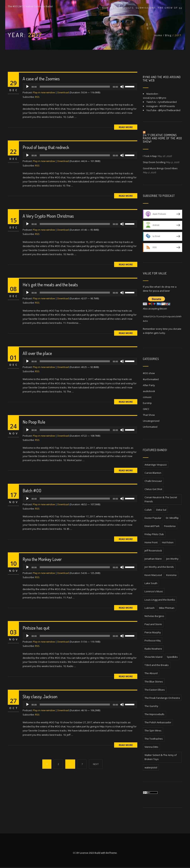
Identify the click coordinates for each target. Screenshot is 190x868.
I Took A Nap (150, 156)
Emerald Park (152, 526)
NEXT (96, 764)
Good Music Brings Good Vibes (160, 168)
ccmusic (147, 397)
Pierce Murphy (153, 632)
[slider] (75, 87)
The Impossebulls (154, 714)
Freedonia (170, 526)
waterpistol (151, 767)
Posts (129, 8)
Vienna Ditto (151, 747)
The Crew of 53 (170, 8)
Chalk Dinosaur (153, 481)
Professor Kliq (153, 641)
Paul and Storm (153, 624)
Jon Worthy (172, 559)
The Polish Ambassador (158, 722)
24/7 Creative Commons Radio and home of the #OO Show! (162, 138)
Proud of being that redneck (46, 147)
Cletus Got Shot (153, 489)
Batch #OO (32, 490)
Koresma (171, 575)
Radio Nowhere (153, 649)
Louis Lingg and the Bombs (160, 600)
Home (158, 35)
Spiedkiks (172, 657)
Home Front (151, 542)
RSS (37, 97)
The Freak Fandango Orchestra (162, 698)
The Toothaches (154, 739)
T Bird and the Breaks (157, 665)
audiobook (149, 391)
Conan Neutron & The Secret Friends (161, 499)
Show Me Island (153, 657)
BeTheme (111, 854)
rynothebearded (167, 102)
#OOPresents (167, 106)
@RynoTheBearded (169, 110)
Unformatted (150, 427)
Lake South (151, 583)
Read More (126, 127)
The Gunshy (151, 706)
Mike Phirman (167, 608)
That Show (149, 415)
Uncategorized (151, 421)
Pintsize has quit (36, 628)
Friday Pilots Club (154, 534)
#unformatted (151, 379)
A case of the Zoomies (41, 79)
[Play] (27, 87)
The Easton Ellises (155, 690)
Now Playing (112, 8)
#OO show (149, 373)
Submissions (146, 8)
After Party (149, 385)
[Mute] (122, 87)
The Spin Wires (153, 731)
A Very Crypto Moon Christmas (48, 216)
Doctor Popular (153, 518)
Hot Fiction (168, 542)
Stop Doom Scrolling (154, 162)
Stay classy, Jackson (40, 696)
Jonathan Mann (153, 559)
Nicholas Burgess (154, 616)
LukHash (150, 608)
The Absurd (151, 673)
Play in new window (44, 92)
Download (63, 92)
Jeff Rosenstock (153, 551)
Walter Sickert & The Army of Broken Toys (161, 757)
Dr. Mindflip (172, 518)
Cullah (148, 510)
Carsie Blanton (153, 473)
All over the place (37, 353)
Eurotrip (147, 403)
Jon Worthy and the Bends (159, 567)
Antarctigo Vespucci (156, 465)
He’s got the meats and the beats (50, 285)
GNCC (146, 409)
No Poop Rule (34, 422)
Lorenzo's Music (154, 591)
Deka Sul (161, 510)
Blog (168, 35)
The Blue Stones (154, 682)
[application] (80, 87)
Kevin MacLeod (153, 575)
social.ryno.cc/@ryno (155, 98)
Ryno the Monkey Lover (42, 559)
